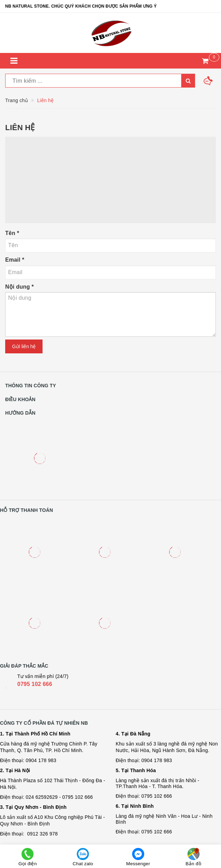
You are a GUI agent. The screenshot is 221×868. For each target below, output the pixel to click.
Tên (12, 233)
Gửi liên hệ (24, 346)
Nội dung (20, 287)
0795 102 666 (35, 684)
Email (15, 260)
